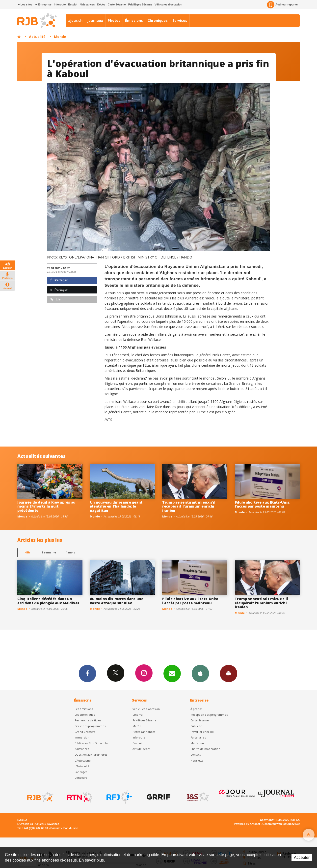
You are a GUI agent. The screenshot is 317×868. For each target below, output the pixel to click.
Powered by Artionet (247, 824)
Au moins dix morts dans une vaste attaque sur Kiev (117, 601)
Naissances (87, 4)
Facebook (87, 673)
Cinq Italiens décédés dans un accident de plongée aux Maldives (48, 601)
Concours (81, 778)
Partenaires (198, 737)
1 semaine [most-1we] (49, 552)
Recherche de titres (88, 720)
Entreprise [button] (43, 4)
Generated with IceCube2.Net (281, 824)
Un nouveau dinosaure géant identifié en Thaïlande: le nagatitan (116, 506)
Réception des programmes (209, 715)
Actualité (37, 37)
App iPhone (200, 673)
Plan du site (70, 828)
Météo (137, 726)
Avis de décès (141, 749)
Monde (60, 37)
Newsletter (198, 760)
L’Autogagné (83, 760)
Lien (56, 299)
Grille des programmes (90, 726)
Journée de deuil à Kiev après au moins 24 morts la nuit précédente (46, 506)
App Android (229, 673)
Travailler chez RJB (202, 732)
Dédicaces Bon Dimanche (92, 743)
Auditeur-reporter (282, 5)
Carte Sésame (117, 4)
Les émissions (84, 709)
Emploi (73, 4)
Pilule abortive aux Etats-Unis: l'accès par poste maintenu (263, 504)
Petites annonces (144, 732)
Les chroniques (85, 715)
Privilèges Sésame (140, 4)
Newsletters (172, 673)
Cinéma (138, 715)
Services (180, 20)
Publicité (196, 726)
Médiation (197, 743)
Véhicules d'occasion (168, 4)
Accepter (302, 857)
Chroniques (158, 20)
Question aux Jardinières (91, 755)
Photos (114, 20)
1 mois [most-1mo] (70, 552)
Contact (196, 755)
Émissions (134, 20)
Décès (101, 4)
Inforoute (60, 4)
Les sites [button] (25, 4)
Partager (59, 280)
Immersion (82, 737)
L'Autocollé (82, 766)
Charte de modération (205, 749)
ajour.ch (75, 20)
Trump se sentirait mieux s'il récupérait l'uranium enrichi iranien (189, 506)
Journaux (95, 20)
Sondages (81, 772)
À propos (196, 709)
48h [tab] (27, 552)
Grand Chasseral (85, 732)
